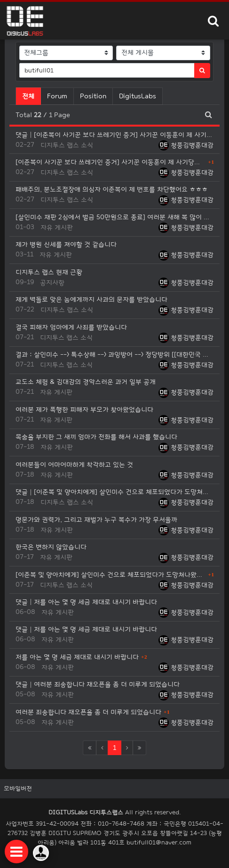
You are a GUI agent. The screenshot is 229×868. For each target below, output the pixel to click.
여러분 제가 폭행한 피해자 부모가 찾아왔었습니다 (84, 410)
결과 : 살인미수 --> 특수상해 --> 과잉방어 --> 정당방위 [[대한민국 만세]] (114, 354)
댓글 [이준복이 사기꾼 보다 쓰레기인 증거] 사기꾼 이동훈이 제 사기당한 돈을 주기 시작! (114, 135)
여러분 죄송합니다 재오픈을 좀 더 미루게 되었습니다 (88, 712)
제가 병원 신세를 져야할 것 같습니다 (66, 244)
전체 (28, 96)
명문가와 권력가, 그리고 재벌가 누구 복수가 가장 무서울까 (96, 520)
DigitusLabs (138, 96)
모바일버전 (18, 788)
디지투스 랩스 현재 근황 (49, 272)
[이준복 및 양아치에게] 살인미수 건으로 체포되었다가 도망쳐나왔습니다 (111, 575)
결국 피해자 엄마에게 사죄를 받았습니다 (71, 327)
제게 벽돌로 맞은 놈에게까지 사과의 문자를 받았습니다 (91, 299)
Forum (57, 96)
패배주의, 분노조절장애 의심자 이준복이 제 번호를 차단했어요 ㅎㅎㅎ (112, 189)
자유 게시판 (57, 227)
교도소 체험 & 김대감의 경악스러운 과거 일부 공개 (86, 382)
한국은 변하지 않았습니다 (51, 547)
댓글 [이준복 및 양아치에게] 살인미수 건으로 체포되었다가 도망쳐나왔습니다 (114, 492)
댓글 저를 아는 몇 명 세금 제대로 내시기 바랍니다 (86, 602)
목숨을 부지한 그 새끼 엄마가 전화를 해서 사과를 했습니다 (96, 437)
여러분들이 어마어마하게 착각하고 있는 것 (74, 465)
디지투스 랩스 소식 (67, 145)
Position (93, 96)
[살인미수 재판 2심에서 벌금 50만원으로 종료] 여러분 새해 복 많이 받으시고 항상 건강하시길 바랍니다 (114, 217)
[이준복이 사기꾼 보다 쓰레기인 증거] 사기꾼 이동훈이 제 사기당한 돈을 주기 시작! (111, 162)
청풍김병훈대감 (186, 145)
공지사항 (52, 283)
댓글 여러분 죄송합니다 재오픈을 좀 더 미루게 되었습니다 (98, 684)
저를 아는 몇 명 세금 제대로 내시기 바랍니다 (77, 657)
